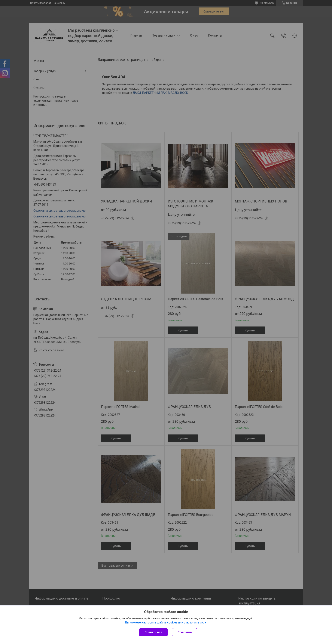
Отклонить (185, 632)
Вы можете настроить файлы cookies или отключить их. (165, 622)
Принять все (153, 632)
